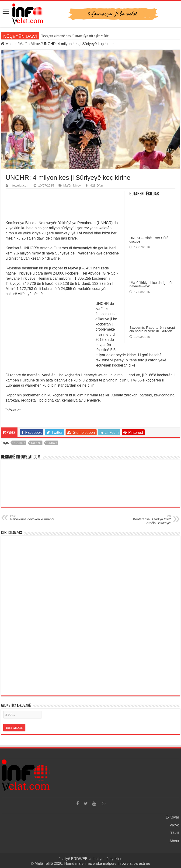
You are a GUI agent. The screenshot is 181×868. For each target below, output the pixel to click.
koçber (19, 443)
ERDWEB (79, 859)
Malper (9, 44)
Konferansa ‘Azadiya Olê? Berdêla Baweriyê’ (147, 520)
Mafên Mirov (30, 44)
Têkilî (175, 833)
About (174, 841)
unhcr (52, 443)
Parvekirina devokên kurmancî (34, 518)
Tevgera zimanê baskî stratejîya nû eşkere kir (75, 36)
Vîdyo (174, 825)
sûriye (36, 443)
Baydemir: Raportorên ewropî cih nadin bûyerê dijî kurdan (152, 329)
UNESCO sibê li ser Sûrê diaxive (149, 240)
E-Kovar (172, 817)
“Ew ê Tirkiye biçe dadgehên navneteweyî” (151, 284)
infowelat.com (19, 185)
